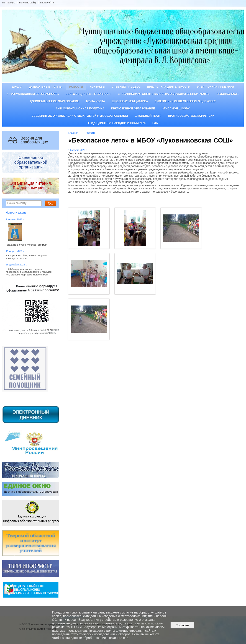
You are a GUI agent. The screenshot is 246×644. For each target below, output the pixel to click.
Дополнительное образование (54, 101)
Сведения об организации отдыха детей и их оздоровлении (80, 116)
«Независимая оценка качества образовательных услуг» (164, 94)
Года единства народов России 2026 (117, 123)
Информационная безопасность (33, 94)
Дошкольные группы (46, 87)
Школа (17, 87)
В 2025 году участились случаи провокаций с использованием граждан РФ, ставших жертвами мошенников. (29, 272)
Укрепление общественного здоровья (186, 101)
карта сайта (47, 3)
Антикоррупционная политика (80, 109)
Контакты (97, 87)
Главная (73, 133)
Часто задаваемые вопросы (88, 94)
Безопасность (228, 94)
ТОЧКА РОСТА (95, 101)
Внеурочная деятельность (169, 87)
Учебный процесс (126, 87)
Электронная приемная (215, 87)
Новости (76, 87)
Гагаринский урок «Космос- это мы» (26, 245)
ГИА (155, 123)
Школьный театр (148, 116)
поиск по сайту (28, 3)
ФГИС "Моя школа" (176, 109)
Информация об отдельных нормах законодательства (26, 257)
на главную (9, 3)
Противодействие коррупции (191, 116)
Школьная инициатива (130, 101)
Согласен (182, 625)
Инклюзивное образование (133, 109)
